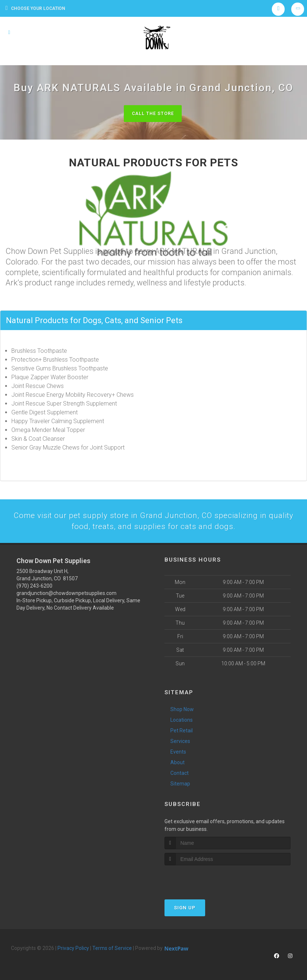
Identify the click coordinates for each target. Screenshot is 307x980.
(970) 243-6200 (34, 587)
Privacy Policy (73, 949)
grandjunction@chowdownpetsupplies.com (66, 595)
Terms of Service (112, 949)
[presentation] (204, 880)
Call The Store (153, 113)
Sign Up (185, 909)
